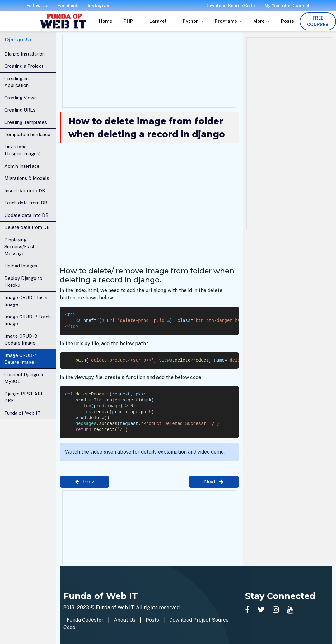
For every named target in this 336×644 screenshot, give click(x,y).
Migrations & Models (27, 178)
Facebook (68, 6)
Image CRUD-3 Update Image (21, 340)
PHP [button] (129, 21)
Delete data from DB (27, 227)
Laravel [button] (159, 21)
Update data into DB (26, 215)
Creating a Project (24, 66)
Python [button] (191, 21)
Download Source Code (230, 6)
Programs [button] (226, 21)
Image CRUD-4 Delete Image (21, 359)
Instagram (99, 6)
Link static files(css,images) (22, 150)
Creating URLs (20, 110)
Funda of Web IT (22, 413)
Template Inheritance (27, 134)
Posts (287, 21)
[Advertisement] (149, 70)
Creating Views (21, 98)
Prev (84, 482)
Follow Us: (37, 6)
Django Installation (25, 54)
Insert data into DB (25, 191)
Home (106, 21)
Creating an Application (16, 82)
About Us (125, 620)
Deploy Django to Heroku (23, 282)
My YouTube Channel (287, 6)
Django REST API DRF (23, 397)
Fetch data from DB (26, 203)
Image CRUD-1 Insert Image (27, 301)
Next (214, 482)
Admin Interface (22, 166)
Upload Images (21, 266)
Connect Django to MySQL (25, 378)
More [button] (260, 21)
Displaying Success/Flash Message (20, 247)
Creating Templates (26, 122)
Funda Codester (85, 620)
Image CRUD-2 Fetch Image (28, 320)
